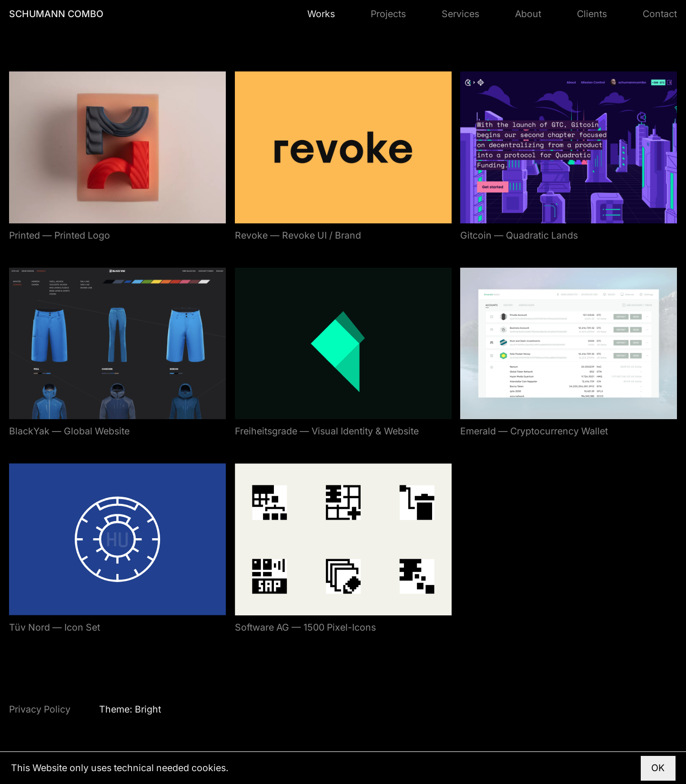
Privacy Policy (40, 709)
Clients (592, 14)
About (528, 14)
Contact (660, 14)
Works (321, 14)
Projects (388, 14)
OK (658, 768)
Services (460, 14)
